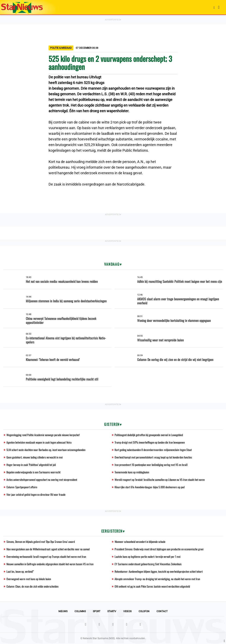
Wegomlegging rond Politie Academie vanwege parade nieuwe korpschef (43, 435)
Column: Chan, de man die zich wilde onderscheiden (32, 586)
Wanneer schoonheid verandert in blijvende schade (140, 542)
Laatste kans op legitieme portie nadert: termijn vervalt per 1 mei (148, 556)
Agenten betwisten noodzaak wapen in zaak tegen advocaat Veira (39, 442)
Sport (97, 611)
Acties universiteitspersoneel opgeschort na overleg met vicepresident (42, 480)
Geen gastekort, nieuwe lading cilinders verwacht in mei (35, 457)
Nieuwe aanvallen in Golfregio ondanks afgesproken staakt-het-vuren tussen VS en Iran (50, 564)
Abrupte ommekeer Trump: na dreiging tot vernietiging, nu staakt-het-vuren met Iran (157, 579)
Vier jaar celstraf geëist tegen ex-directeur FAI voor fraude (36, 494)
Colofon (144, 611)
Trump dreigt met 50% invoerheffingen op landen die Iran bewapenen (150, 442)
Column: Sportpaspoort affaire (22, 487)
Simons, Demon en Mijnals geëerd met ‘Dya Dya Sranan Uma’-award (41, 542)
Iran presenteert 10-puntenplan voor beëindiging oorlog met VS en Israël (151, 465)
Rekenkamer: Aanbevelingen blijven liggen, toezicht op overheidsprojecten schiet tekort (159, 571)
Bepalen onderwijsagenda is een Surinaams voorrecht (33, 472)
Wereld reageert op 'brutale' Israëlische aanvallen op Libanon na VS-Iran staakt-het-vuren (160, 480)
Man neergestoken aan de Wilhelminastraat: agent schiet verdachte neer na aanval (48, 549)
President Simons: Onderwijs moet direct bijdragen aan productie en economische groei (159, 549)
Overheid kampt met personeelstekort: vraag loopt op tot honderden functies (153, 457)
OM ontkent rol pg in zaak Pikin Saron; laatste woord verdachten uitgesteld (152, 586)
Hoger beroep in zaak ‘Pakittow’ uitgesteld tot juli (31, 465)
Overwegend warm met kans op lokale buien (29, 579)
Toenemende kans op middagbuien (132, 472)
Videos (127, 611)
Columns (80, 611)
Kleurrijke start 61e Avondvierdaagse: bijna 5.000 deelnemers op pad (150, 487)
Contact (162, 611)
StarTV (112, 611)
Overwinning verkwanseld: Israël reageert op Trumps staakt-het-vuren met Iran (46, 556)
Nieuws (63, 611)
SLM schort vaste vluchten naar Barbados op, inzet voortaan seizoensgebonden (46, 450)
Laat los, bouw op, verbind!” (20, 571)
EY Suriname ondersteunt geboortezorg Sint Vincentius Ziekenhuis (148, 564)
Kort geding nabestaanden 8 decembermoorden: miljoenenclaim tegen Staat (153, 450)
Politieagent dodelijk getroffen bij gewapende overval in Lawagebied (149, 435)
